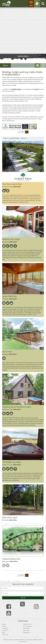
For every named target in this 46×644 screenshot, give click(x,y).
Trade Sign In (5, 630)
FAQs (3, 633)
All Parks (5, 138)
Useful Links (5, 635)
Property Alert (26, 633)
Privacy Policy (26, 628)
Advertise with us (27, 624)
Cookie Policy (5, 628)
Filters (5, 65)
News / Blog (26, 630)
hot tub (36, 89)
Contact (4, 624)
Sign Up (23, 598)
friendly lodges (16, 89)
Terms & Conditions (28, 626)
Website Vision (23, 642)
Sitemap (4, 626)
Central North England (14, 138)
